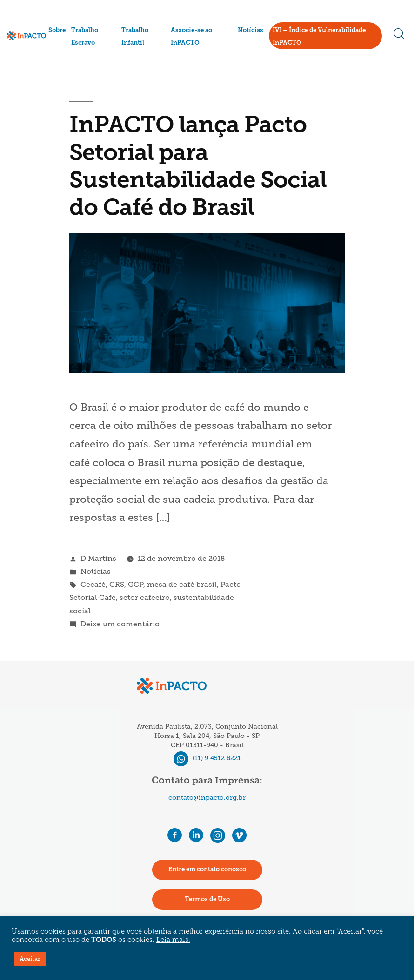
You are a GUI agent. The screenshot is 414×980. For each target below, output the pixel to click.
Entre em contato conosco (207, 870)
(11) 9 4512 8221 (207, 758)
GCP (136, 584)
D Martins (98, 558)
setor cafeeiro (145, 597)
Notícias (250, 30)
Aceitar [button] (30, 959)
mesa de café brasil (182, 584)
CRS (117, 584)
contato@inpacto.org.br (207, 798)
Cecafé (93, 584)
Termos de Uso (207, 899)
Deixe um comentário (120, 624)
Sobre (57, 30)
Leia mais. (173, 940)
